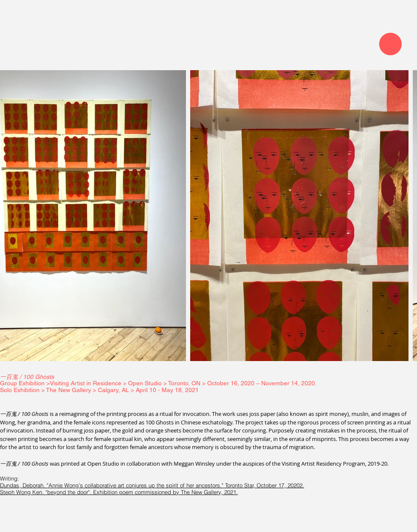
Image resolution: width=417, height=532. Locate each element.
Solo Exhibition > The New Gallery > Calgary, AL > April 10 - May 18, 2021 (99, 390)
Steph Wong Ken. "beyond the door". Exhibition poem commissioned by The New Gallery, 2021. (119, 492)
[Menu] (390, 44)
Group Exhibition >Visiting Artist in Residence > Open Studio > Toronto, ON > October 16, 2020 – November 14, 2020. (159, 383)
